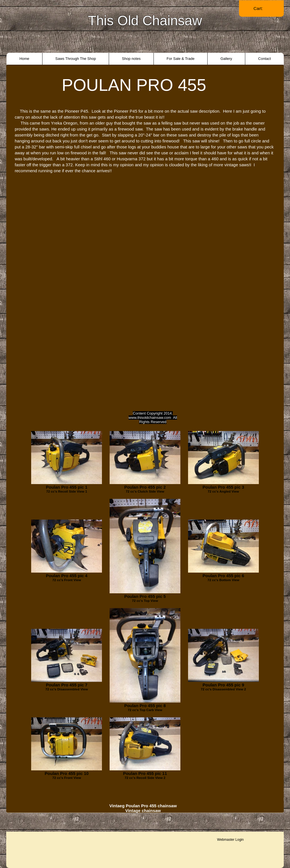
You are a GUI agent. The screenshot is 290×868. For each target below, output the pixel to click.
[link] (261, 9)
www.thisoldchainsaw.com (150, 418)
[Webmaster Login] (230, 840)
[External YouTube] (145, 236)
